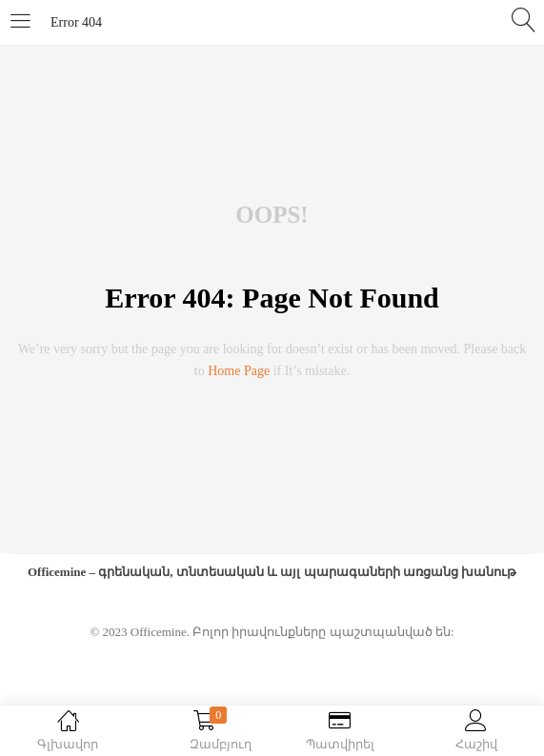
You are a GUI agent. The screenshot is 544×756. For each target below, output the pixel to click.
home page (239, 371)
